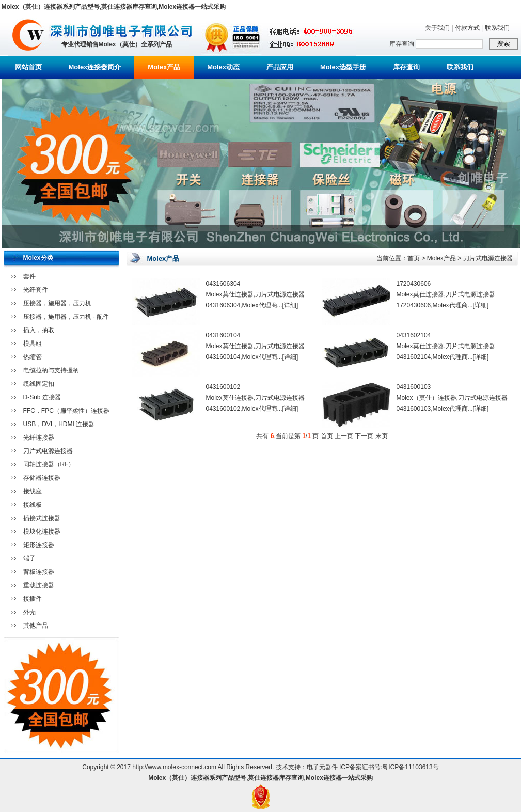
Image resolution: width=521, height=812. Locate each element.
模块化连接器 (42, 532)
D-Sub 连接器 (42, 397)
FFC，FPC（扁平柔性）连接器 (66, 411)
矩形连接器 (39, 545)
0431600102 (223, 387)
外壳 (29, 612)
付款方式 (467, 28)
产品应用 (280, 67)
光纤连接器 (39, 438)
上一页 (344, 436)
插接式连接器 (42, 518)
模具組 (33, 343)
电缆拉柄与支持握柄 (51, 370)
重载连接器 (39, 585)
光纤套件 (36, 290)
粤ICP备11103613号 (410, 767)
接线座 (33, 491)
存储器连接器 (42, 478)
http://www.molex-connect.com (174, 767)
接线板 (33, 505)
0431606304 (223, 284)
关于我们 (437, 28)
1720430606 (414, 284)
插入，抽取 (39, 330)
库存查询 (406, 67)
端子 (29, 558)
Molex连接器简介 (95, 67)
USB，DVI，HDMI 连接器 (59, 424)
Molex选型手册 (343, 67)
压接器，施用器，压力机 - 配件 (66, 317)
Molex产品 (164, 67)
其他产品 (36, 626)
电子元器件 (322, 767)
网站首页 (28, 67)
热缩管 (33, 357)
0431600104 (223, 335)
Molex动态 (223, 67)
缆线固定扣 (39, 384)
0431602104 (414, 335)
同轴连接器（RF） (49, 464)
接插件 (33, 599)
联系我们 (497, 28)
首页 (414, 258)
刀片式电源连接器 (48, 451)
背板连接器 (39, 572)
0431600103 (414, 387)
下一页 (364, 436)
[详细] (290, 305)
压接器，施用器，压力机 (57, 303)
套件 (29, 276)
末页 (382, 436)
